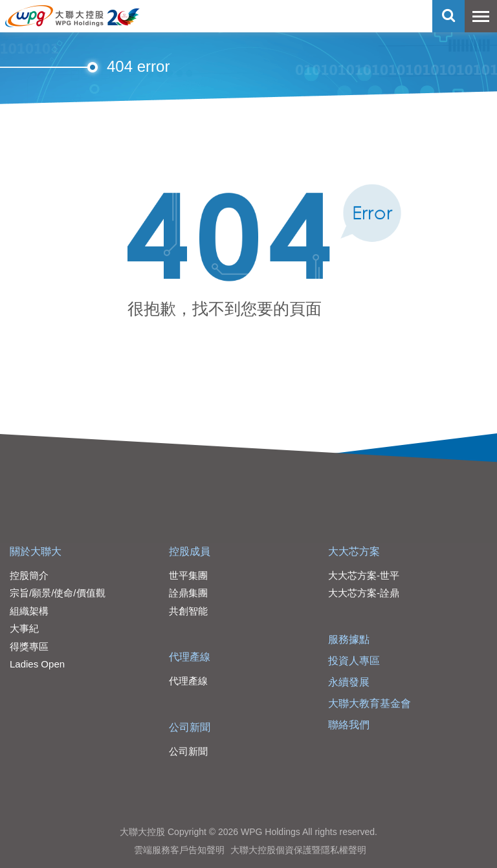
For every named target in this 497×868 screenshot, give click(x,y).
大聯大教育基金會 (370, 703)
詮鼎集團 (188, 593)
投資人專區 (354, 661)
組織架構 (29, 611)
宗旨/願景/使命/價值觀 (58, 593)
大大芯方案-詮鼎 (364, 593)
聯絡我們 (349, 725)
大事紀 (24, 628)
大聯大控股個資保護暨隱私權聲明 (298, 850)
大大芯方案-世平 (364, 575)
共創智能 (188, 611)
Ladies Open (37, 664)
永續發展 (349, 682)
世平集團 (188, 575)
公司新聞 (190, 727)
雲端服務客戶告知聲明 (179, 850)
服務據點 (349, 639)
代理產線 (190, 657)
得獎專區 (29, 646)
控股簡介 (29, 575)
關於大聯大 (36, 551)
